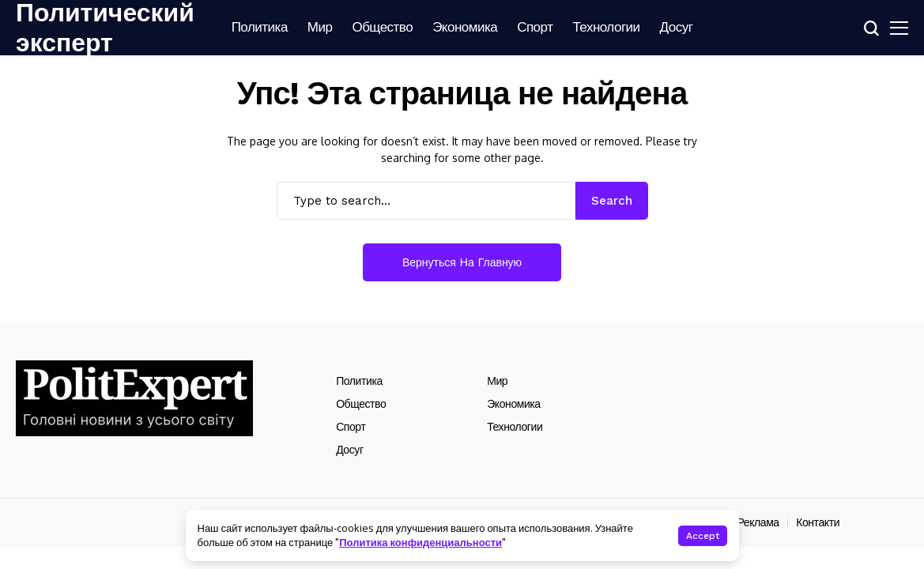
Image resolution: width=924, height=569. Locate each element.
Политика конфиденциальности (421, 542)
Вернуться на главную (462, 262)
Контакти (818, 522)
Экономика (514, 404)
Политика (359, 381)
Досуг (349, 450)
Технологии (515, 427)
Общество (361, 404)
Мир (497, 381)
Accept (703, 536)
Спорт (351, 427)
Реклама (758, 522)
